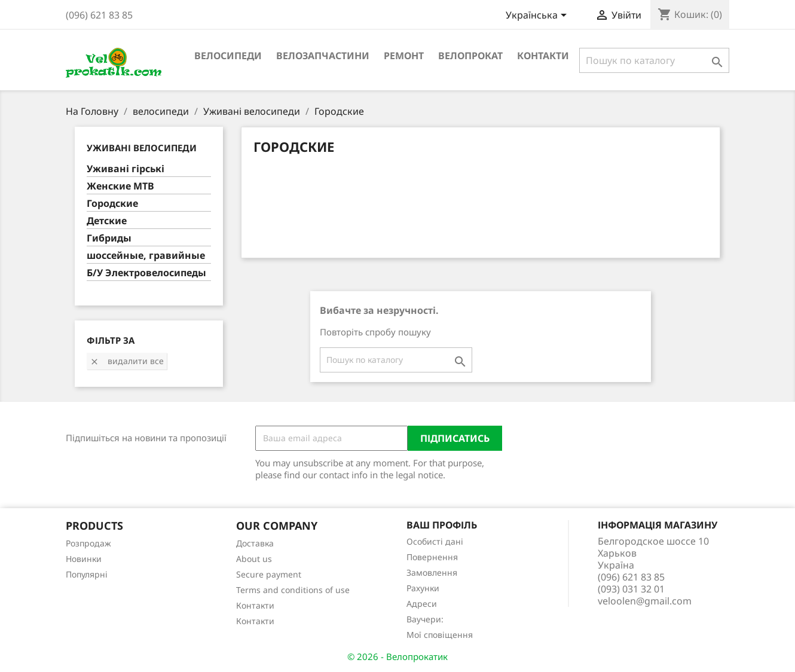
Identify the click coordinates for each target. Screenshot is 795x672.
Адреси (422, 604)
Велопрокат (470, 56)
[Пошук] (654, 60)
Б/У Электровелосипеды (146, 273)
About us (254, 559)
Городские (112, 204)
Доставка (255, 543)
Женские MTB (120, 186)
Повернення (432, 557)
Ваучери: (425, 619)
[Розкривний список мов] (538, 16)
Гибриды (109, 238)
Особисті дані (435, 541)
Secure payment (269, 574)
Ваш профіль (442, 525)
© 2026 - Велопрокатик (398, 656)
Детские (107, 221)
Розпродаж (88, 543)
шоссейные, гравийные (146, 256)
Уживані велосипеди (142, 148)
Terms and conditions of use (293, 590)
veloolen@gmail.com (645, 601)
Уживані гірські (126, 169)
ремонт (404, 56)
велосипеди (228, 56)
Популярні (87, 574)
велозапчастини (323, 56)
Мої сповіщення (440, 635)
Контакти (543, 56)
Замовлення (432, 572)
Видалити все (127, 361)
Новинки (84, 559)
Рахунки (423, 588)
